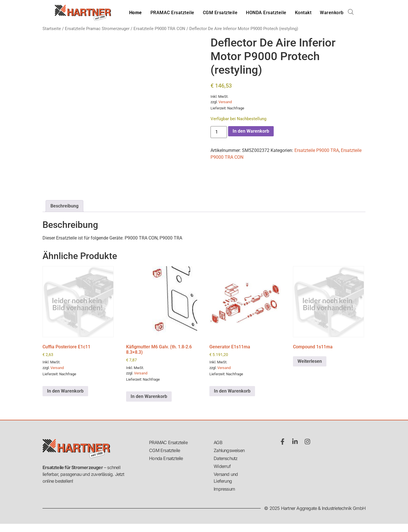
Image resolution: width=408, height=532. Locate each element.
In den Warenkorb (251, 131)
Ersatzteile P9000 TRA (317, 150)
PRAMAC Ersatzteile (172, 13)
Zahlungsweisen (229, 450)
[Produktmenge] (219, 132)
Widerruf (222, 466)
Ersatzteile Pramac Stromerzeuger (97, 29)
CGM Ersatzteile (220, 13)
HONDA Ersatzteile (266, 13)
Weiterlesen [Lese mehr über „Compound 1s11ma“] (310, 361)
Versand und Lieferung (226, 478)
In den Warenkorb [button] (65, 391)
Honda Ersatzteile (166, 458)
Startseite (52, 29)
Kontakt (303, 13)
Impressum (224, 489)
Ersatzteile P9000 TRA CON (159, 29)
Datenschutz (226, 458)
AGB (218, 442)
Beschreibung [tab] (64, 206)
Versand (225, 102)
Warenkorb (332, 13)
